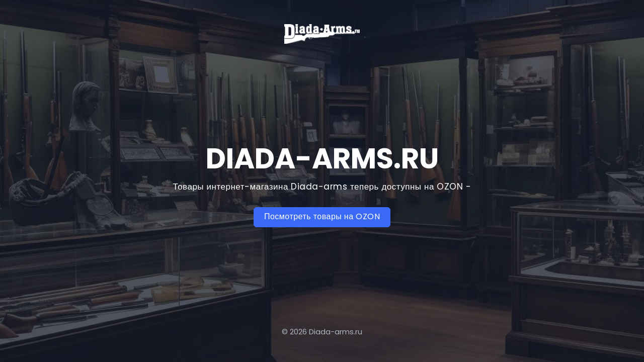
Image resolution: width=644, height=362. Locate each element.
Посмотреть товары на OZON (322, 216)
